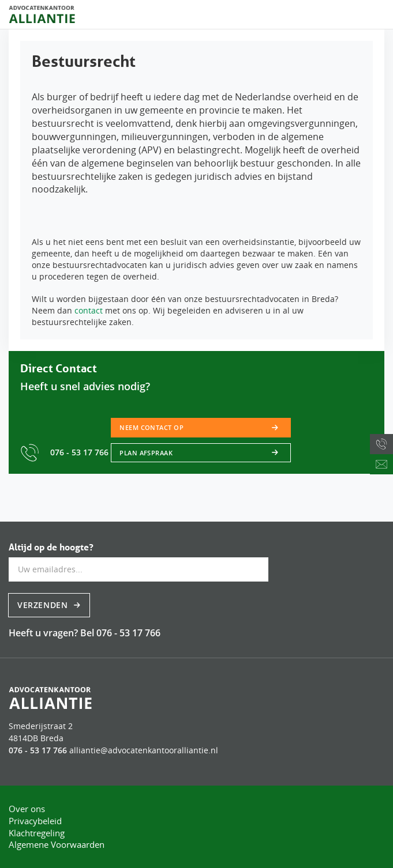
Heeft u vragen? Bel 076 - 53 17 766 (85, 633)
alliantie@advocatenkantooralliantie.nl (144, 750)
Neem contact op (151, 427)
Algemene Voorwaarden (57, 844)
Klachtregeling (37, 833)
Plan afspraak (146, 453)
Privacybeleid (35, 821)
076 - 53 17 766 (65, 452)
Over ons (27, 809)
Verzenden (44, 605)
